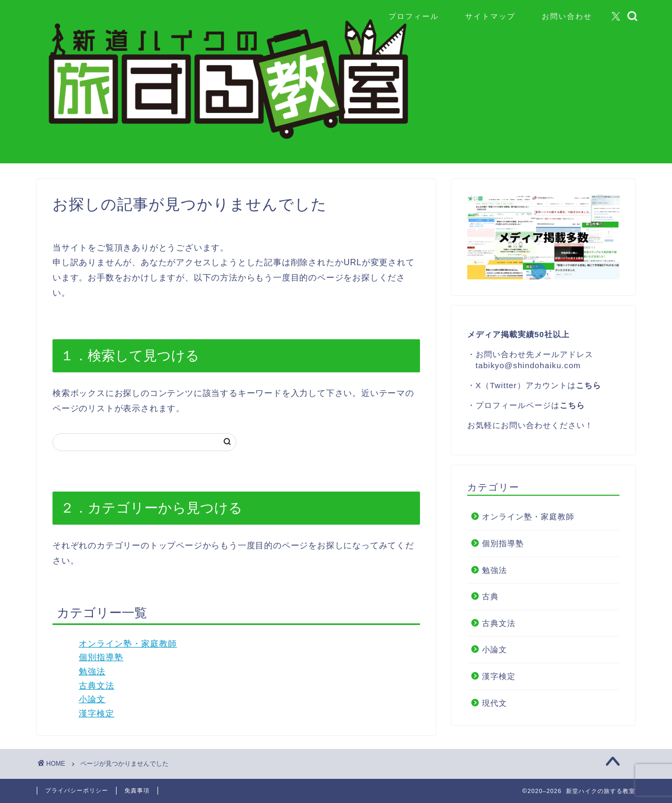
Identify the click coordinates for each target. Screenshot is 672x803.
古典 (490, 596)
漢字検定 (97, 713)
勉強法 (92, 671)
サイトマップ (490, 16)
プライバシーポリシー (77, 790)
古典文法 (97, 686)
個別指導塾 (101, 657)
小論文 (92, 699)
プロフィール (414, 16)
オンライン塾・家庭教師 (128, 644)
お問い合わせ (567, 16)
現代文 (495, 703)
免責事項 (137, 790)
